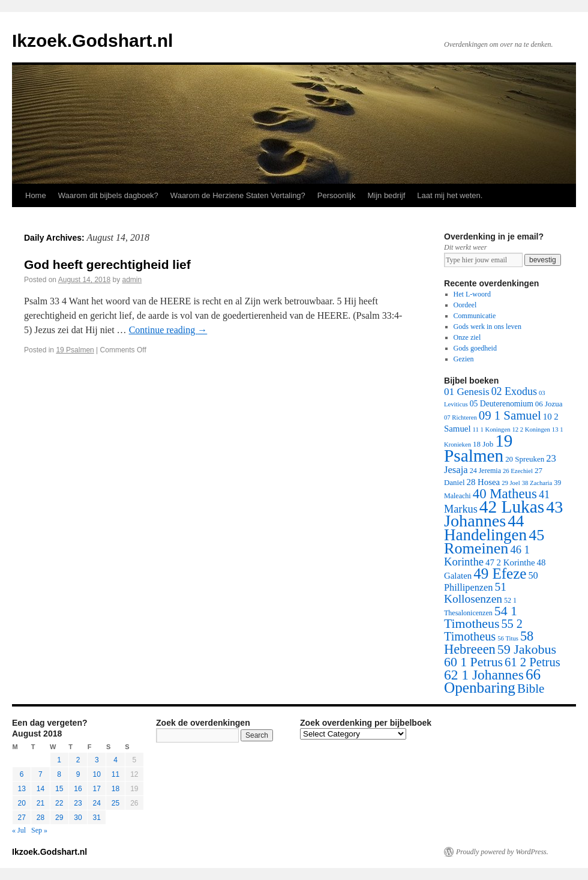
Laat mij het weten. (450, 195)
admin (132, 280)
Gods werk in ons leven (487, 327)
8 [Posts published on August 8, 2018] (59, 774)
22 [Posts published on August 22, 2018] (59, 803)
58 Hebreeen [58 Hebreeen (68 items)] (489, 643)
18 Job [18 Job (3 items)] (483, 444)
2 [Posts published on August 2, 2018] (78, 760)
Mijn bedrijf (386, 195)
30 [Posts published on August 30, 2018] (78, 818)
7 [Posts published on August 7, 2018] (40, 774)
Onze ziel (467, 337)
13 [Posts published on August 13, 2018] (21, 789)
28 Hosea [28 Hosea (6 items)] (484, 482)
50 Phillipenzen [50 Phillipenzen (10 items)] (491, 581)
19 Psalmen (75, 350)
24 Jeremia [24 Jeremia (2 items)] (485, 471)
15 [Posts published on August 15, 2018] (59, 789)
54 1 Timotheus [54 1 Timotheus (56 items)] (481, 617)
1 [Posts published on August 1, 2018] (59, 760)
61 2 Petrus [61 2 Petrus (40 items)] (532, 662)
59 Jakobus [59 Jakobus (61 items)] (527, 649)
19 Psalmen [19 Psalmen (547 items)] (478, 448)
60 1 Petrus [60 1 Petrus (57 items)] (473, 662)
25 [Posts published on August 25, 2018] (115, 803)
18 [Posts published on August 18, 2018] (115, 789)
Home (36, 195)
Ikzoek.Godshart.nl (92, 41)
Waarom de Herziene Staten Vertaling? (238, 195)
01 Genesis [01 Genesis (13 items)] (467, 392)
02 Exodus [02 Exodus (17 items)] (514, 391)
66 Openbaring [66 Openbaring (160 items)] (492, 681)
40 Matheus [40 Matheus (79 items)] (505, 494)
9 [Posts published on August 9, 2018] (78, 774)
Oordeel (465, 305)
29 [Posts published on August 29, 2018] (59, 818)
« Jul (19, 830)
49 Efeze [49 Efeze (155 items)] (500, 574)
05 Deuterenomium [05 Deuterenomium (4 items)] (502, 404)
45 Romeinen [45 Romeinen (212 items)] (494, 542)
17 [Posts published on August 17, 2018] (97, 789)
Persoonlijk (337, 195)
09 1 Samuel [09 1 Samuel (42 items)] (510, 415)
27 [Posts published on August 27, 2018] (21, 818)
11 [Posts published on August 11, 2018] (115, 774)
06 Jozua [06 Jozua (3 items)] (549, 404)
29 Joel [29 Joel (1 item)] (511, 483)
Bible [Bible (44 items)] (531, 689)
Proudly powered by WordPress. (502, 852)
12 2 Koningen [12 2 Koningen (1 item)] (531, 429)
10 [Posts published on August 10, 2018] (97, 774)
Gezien (464, 359)
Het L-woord (472, 294)
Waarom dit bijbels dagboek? (108, 195)
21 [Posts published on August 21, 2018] (40, 803)
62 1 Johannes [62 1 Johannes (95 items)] (484, 675)
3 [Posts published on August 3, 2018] (97, 760)
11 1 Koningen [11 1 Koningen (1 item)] (492, 429)
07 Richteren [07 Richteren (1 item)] (460, 417)
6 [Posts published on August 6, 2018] (22, 774)
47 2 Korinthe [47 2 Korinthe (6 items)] (510, 562)
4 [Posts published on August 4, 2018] (115, 760)
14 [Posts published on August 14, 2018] (40, 789)
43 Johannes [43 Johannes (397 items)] (503, 514)
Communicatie (475, 316)
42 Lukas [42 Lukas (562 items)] (512, 507)
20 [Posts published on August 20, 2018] (21, 803)
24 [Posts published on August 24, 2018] (97, 803)
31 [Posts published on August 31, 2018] (97, 818)
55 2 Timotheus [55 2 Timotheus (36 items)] (483, 630)
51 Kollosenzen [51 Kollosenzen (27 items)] (475, 593)
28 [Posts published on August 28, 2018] (40, 818)
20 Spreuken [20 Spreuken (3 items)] (525, 459)
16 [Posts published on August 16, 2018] (78, 789)
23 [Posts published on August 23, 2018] (78, 803)
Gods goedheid (475, 348)
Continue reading (168, 330)
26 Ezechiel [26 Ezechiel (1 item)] (518, 471)
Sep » (39, 830)
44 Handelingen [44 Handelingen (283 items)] (485, 528)
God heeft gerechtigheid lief (107, 264)
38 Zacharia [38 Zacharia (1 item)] (537, 483)
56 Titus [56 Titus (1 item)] (508, 638)
